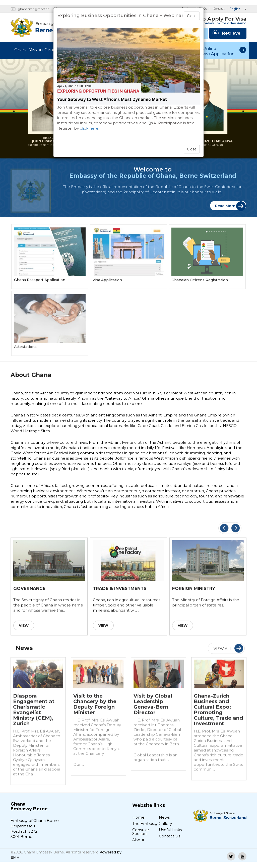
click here (89, 128)
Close (192, 16)
